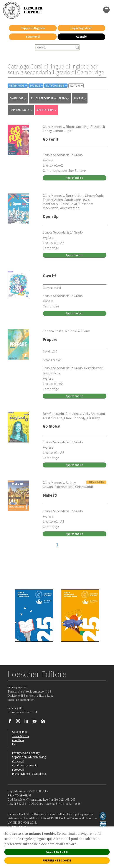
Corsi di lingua (21, 110)
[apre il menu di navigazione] (106, 9)
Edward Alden (53, 200)
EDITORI (77, 86)
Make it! (50, 495)
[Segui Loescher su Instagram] (20, 722)
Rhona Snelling (77, 127)
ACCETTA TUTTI (57, 852)
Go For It (51, 139)
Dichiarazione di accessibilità (29, 774)
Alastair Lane (53, 418)
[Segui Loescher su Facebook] (11, 722)
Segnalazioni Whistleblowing (29, 757)
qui (49, 839)
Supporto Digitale (33, 28)
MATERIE (37, 86)
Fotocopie (18, 770)
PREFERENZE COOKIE (57, 860)
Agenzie (81, 37)
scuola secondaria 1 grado (50, 98)
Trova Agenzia (21, 736)
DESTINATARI (18, 86)
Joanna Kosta (53, 331)
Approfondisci (75, 178)
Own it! (50, 276)
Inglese (80, 98)
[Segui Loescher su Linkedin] (28, 722)
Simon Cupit (63, 131)
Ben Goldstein (53, 414)
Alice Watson (70, 208)
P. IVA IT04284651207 (19, 795)
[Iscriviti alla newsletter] (44, 722)
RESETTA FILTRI (47, 110)
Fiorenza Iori (64, 487)
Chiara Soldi (84, 487)
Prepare (50, 339)
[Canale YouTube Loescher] (36, 722)
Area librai (18, 740)
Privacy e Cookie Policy (26, 753)
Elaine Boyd (68, 204)
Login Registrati (81, 28)
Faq (14, 744)
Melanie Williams (78, 331)
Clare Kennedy (53, 127)
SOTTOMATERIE (57, 86)
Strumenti (33, 37)
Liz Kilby (93, 418)
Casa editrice (20, 732)
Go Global (52, 426)
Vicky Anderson (94, 414)
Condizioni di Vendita (25, 765)
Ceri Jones (73, 414)
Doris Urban (75, 195)
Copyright (18, 761)
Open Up (51, 216)
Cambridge (18, 98)
